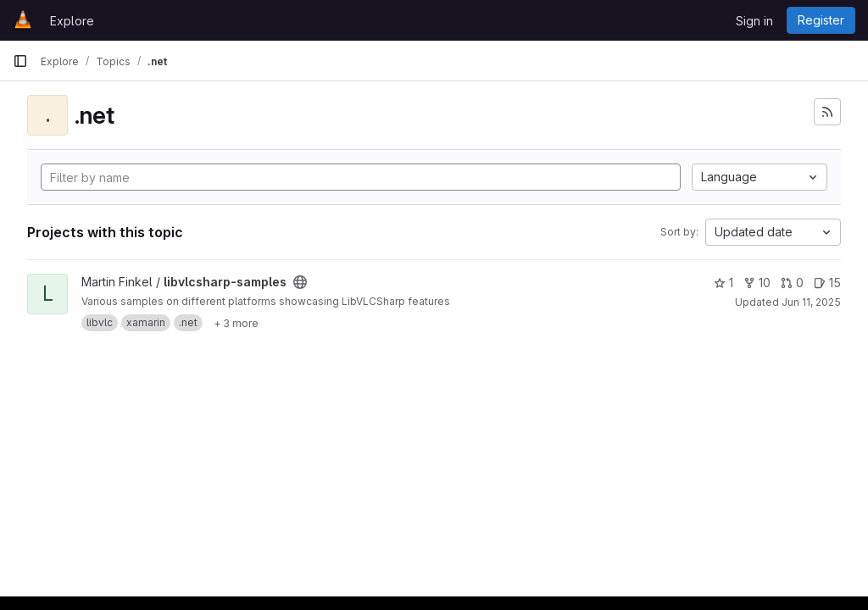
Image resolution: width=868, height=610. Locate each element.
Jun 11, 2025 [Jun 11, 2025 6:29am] (811, 302)
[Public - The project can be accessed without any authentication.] (300, 282)
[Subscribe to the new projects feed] (827, 112)
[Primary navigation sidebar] (20, 61)
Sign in (754, 21)
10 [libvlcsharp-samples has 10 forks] (757, 283)
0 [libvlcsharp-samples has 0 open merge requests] (792, 283)
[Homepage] (23, 20)
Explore (72, 21)
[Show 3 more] (236, 323)
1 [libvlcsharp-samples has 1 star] (723, 283)
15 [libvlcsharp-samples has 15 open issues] (827, 283)
